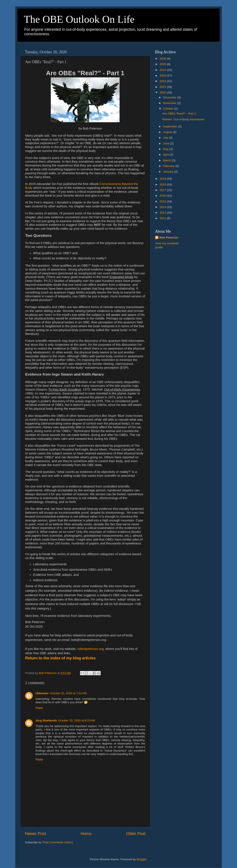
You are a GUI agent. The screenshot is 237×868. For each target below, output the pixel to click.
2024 (163, 70)
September (171, 126)
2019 (163, 179)
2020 (163, 92)
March (167, 160)
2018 (163, 184)
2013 (163, 213)
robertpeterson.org (91, 649)
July (166, 138)
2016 (163, 196)
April (166, 155)
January (169, 172)
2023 (163, 76)
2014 (163, 207)
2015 (163, 201)
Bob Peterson (169, 238)
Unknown (42, 693)
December (170, 97)
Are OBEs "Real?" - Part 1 (179, 114)
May (166, 149)
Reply (39, 708)
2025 (163, 64)
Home (86, 834)
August (168, 132)
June (167, 143)
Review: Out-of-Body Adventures (183, 119)
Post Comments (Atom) (58, 842)
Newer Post (35, 834)
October (169, 109)
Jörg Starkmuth (46, 721)
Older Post (136, 834)
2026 (163, 59)
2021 (163, 87)
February (169, 166)
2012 (163, 218)
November (170, 103)
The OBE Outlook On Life (79, 19)
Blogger (142, 859)
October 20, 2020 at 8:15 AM (77, 721)
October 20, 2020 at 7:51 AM (68, 693)
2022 (163, 81)
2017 (163, 190)
